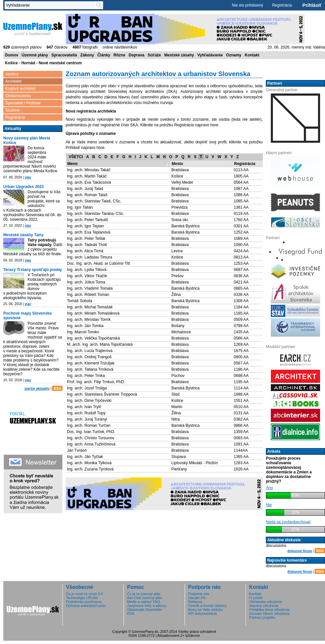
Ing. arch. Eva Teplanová (89, 232)
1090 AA (241, 245)
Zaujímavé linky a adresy (147, 606)
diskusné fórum (300, 551)
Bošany (178, 326)
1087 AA (241, 189)
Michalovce (181, 332)
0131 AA (241, 413)
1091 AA (241, 444)
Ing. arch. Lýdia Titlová (87, 270)
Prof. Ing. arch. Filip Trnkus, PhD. (96, 382)
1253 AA (241, 263)
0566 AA (241, 338)
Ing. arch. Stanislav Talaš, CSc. (94, 201)
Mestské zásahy (179, 55)
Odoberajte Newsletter (145, 610)
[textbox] (51, 5)
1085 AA (241, 201)
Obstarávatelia (18, 96)
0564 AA (241, 182)
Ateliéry (12, 74)
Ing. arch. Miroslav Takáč (89, 170)
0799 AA (241, 326)
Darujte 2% (197, 598)
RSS (57, 388)
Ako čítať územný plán (145, 598)
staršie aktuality (37, 389)
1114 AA (241, 388)
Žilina (176, 295)
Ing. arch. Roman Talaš (87, 195)
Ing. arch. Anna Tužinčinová (91, 444)
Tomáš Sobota (80, 301)
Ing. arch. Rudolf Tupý (86, 413)
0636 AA (241, 276)
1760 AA (241, 220)
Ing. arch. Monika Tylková (89, 463)
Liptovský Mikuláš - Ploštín (195, 463)
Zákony (87, 55)
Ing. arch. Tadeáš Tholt (87, 245)
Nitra (175, 419)
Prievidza (179, 207)
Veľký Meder (182, 182)
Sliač (176, 394)
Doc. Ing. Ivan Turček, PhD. (91, 432)
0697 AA (241, 270)
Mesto (177, 164)
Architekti (13, 81)
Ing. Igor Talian (80, 207)
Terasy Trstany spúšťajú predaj (32, 270)
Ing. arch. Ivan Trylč (84, 407)
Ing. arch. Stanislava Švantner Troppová (102, 394)
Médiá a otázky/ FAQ (143, 602)
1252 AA (241, 232)
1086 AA (241, 195)
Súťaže (154, 55)
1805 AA (241, 176)
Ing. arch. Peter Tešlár (86, 239)
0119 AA (241, 214)
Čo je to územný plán (144, 594)
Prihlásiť (312, 5)
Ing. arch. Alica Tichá (85, 251)
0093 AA (241, 438)
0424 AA (241, 251)
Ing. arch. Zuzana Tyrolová (90, 469)
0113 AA (241, 170)
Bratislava (180, 170)
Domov (12, 55)
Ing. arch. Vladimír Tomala (90, 288)
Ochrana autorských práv (86, 606)
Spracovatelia (64, 55)
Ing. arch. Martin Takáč (87, 176)
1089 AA (241, 239)
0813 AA (241, 257)
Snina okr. (180, 220)
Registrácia (282, 5)
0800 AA (241, 357)
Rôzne (119, 55)
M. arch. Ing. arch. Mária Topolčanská (100, 344)
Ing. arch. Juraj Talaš (85, 189)
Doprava (137, 55)
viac (28, 177)
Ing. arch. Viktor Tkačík (87, 276)
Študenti (12, 110)
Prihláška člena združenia (269, 610)
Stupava (179, 457)
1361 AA (241, 207)
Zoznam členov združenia (269, 613)
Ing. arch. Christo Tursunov (91, 438)
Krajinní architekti (20, 89)
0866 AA (241, 426)
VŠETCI (76, 157)
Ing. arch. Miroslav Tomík (89, 320)
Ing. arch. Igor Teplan (86, 226)
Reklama (195, 602)
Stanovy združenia (264, 606)
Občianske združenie (266, 602)
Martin (177, 407)
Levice (177, 251)
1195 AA (241, 382)
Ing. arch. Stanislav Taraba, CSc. (96, 214)
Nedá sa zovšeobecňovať (288, 522)
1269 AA (241, 344)
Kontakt (252, 55)
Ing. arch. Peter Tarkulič (88, 220)
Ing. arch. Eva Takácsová (89, 182)
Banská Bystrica (185, 226)
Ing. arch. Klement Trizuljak (91, 363)
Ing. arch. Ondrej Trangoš (89, 357)
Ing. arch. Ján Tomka (85, 326)
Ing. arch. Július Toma (86, 282)
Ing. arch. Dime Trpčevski (89, 401)
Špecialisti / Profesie (23, 103)
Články (104, 55)
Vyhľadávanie (210, 55)
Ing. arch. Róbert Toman (88, 295)
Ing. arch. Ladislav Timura (89, 257)
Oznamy (234, 55)
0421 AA (241, 282)
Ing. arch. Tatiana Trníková (90, 369)
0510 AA (241, 407)
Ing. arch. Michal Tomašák (90, 307)
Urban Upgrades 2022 (23, 187)
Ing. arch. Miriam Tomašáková (93, 313)
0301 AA (241, 226)
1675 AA (241, 351)
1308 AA (241, 301)
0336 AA (241, 295)
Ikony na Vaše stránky (205, 610)
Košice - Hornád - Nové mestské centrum (43, 63)
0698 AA (241, 376)
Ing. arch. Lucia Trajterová (90, 351)
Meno (72, 164)
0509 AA (241, 320)
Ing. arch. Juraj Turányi (87, 419)
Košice (177, 176)
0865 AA (241, 288)
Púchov (178, 376)
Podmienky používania (84, 602)
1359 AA (241, 432)
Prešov (177, 276)
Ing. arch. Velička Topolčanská (93, 338)
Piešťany (179, 469)
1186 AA (241, 369)
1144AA (241, 450)
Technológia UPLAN (82, 598)
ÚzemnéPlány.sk (33, 29)
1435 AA (241, 332)
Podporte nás (199, 594)
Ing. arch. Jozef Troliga (87, 388)
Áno (269, 488)
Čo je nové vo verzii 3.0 (84, 594)
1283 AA (241, 463)
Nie (269, 505)
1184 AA (241, 307)
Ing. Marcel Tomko (83, 332)
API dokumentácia (203, 613)
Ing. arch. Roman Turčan (89, 426)
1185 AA (241, 313)
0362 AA (241, 419)
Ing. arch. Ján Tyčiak (85, 457)
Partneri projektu (262, 617)
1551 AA (241, 401)
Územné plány (35, 55)
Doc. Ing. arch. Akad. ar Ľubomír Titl (98, 263)
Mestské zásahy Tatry (23, 235)
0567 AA (241, 363)
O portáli (256, 598)
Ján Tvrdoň (77, 450)
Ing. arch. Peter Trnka (86, 376)
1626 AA (241, 469)
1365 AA (241, 457)
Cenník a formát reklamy (207, 606)
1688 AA (241, 394)
